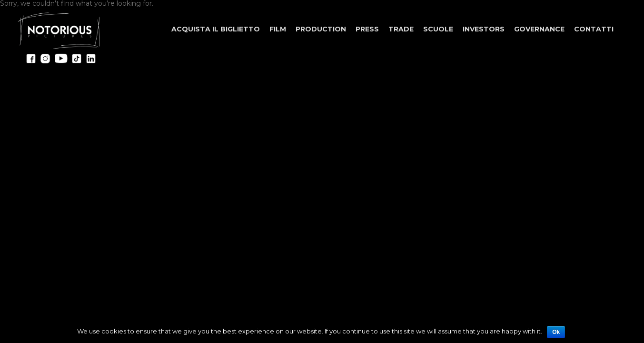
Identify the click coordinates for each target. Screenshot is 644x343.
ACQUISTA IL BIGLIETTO (216, 29)
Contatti (594, 29)
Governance (539, 29)
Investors (484, 29)
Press (367, 29)
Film (278, 29)
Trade (401, 29)
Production (321, 29)
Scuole (438, 29)
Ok (556, 332)
